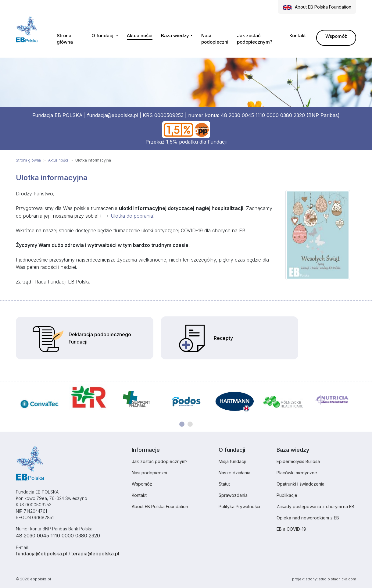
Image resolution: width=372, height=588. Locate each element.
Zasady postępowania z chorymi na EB (315, 506)
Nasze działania (234, 473)
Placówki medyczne (297, 473)
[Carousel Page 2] (190, 424)
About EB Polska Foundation (160, 506)
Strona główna (65, 39)
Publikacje (287, 495)
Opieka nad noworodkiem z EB (308, 518)
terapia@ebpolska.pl (95, 554)
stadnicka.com (343, 579)
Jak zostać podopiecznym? (255, 39)
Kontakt (298, 36)
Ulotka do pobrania (132, 216)
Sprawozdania (233, 495)
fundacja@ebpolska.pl (113, 115)
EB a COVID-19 (291, 529)
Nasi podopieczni (215, 39)
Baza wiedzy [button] (175, 36)
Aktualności (140, 36)
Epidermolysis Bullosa (298, 461)
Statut (224, 484)
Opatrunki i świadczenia (300, 484)
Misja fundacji (232, 461)
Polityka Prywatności (239, 506)
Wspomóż (336, 36)
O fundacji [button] (103, 36)
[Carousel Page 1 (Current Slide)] (182, 424)
